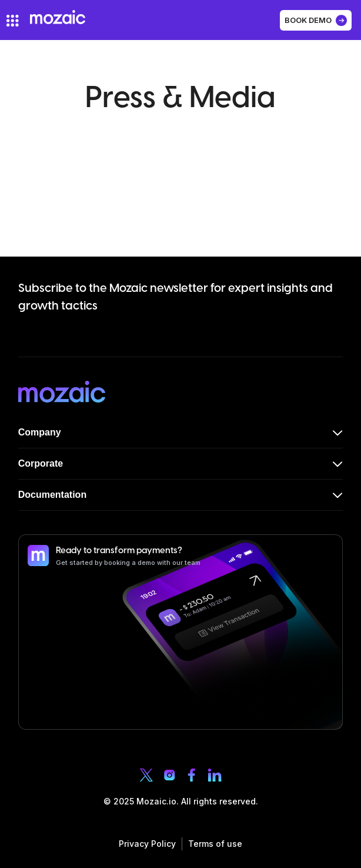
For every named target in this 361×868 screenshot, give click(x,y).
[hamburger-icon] (13, 21)
